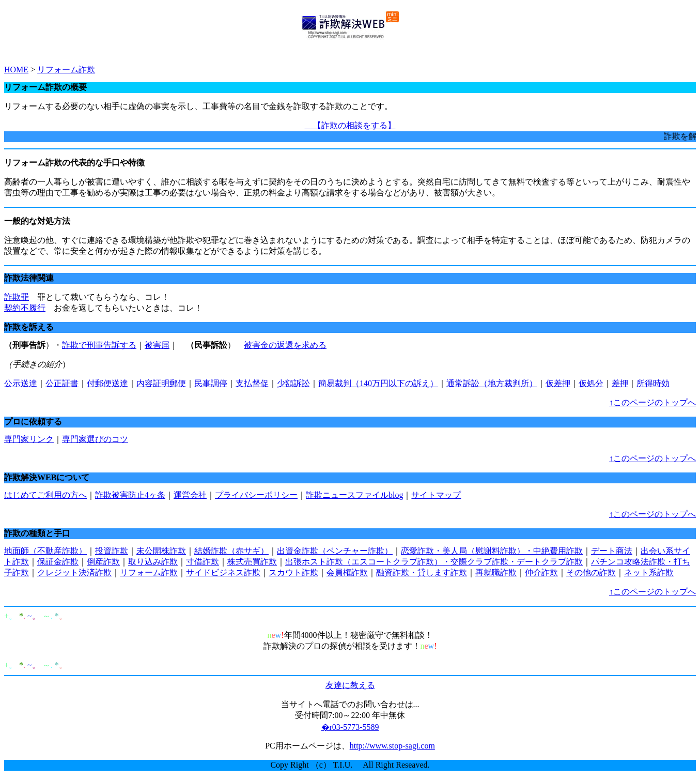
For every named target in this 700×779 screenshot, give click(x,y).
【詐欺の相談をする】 (350, 125)
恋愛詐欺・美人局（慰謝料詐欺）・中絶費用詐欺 (492, 551)
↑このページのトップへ (652, 402)
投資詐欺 (112, 551)
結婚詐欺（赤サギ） (231, 551)
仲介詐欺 (541, 572)
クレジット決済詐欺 (74, 572)
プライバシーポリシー (256, 495)
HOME (16, 70)
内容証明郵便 (161, 383)
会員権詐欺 (347, 572)
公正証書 (62, 383)
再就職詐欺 (496, 572)
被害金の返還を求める (285, 345)
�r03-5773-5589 (350, 727)
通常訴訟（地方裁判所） (492, 383)
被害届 (157, 345)
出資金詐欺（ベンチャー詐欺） (335, 551)
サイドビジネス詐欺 (223, 572)
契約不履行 (25, 308)
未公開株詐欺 (161, 551)
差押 (620, 383)
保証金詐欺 (58, 562)
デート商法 (612, 551)
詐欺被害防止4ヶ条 (130, 495)
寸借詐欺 (203, 562)
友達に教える (350, 685)
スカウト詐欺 (293, 572)
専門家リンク (29, 439)
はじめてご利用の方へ (45, 495)
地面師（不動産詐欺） (45, 551)
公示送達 (21, 383)
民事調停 (211, 383)
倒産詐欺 (103, 562)
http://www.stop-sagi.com (392, 746)
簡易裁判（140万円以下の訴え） (378, 383)
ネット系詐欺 (649, 572)
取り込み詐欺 (153, 562)
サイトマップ (436, 495)
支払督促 (252, 383)
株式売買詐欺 (252, 562)
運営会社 (190, 495)
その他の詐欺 (591, 572)
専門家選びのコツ (95, 439)
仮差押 (558, 383)
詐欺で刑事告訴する (99, 345)
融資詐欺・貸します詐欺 (422, 572)
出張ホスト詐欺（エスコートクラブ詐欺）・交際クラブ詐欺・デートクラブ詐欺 (434, 562)
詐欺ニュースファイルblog (354, 495)
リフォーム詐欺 (66, 70)
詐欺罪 (17, 297)
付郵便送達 (107, 383)
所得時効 (653, 383)
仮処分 (591, 383)
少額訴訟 (293, 383)
